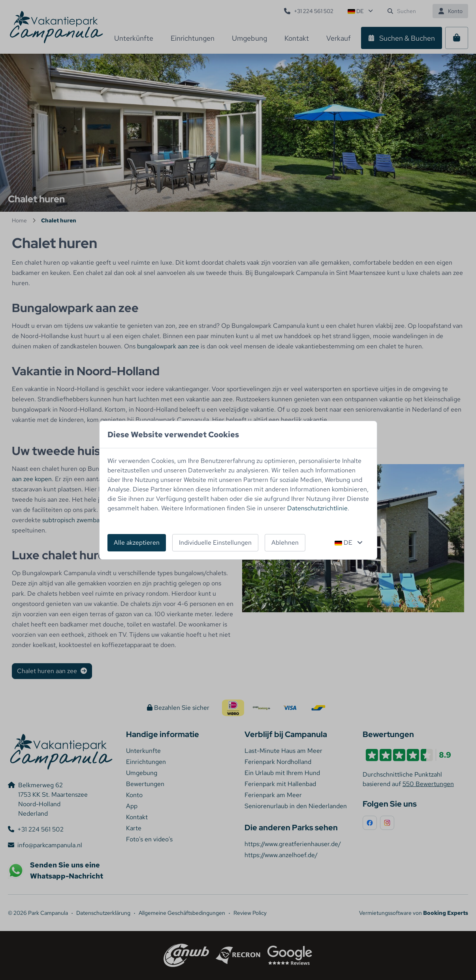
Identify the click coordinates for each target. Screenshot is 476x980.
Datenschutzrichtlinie (317, 508)
